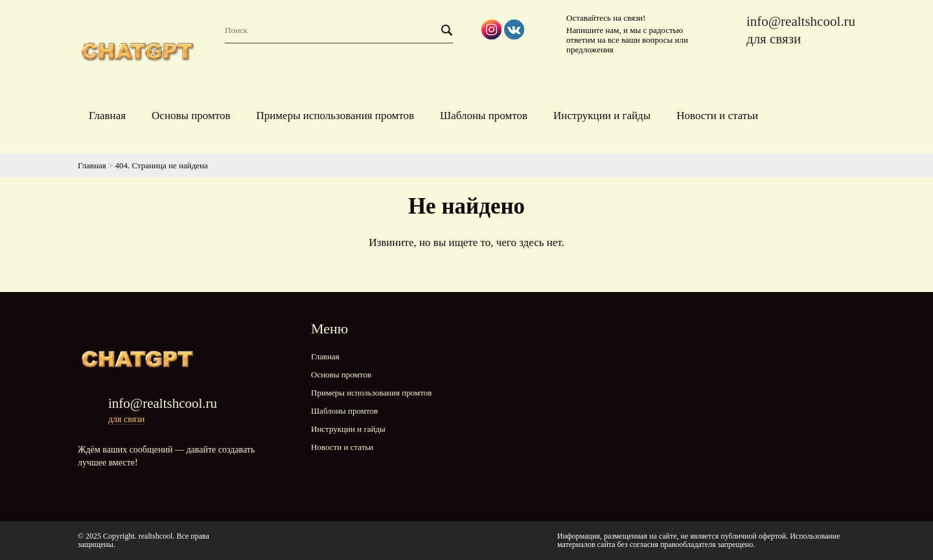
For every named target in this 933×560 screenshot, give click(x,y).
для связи (774, 39)
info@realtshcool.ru (801, 21)
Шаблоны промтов (484, 116)
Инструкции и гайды (602, 116)
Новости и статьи (717, 116)
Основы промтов (191, 116)
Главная (107, 116)
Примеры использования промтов (335, 116)
